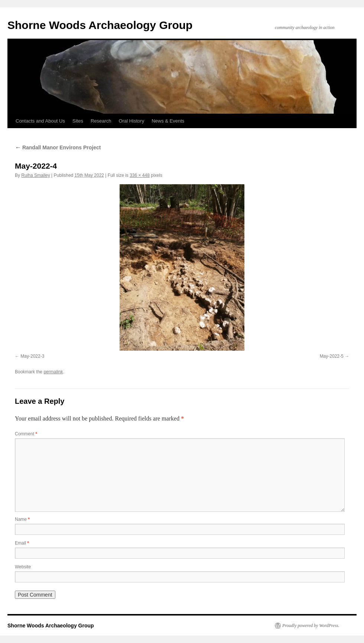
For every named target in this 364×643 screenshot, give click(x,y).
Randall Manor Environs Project (58, 147)
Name (22, 519)
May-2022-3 (32, 356)
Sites (78, 121)
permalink (53, 372)
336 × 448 (140, 175)
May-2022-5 (332, 356)
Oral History (132, 121)
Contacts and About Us (40, 121)
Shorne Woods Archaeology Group (100, 25)
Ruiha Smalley (35, 175)
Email (22, 543)
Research (101, 121)
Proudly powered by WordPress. (311, 626)
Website (23, 567)
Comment (26, 434)
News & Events (168, 121)
